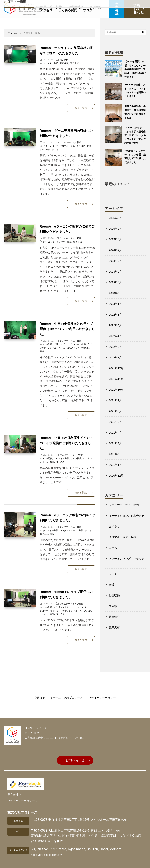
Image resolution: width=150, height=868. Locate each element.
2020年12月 (117, 482)
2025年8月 (116, 235)
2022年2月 (116, 353)
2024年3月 (116, 267)
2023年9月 (116, 278)
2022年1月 (116, 364)
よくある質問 (68, 10)
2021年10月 (117, 396)
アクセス (46, 10)
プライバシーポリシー (105, 689)
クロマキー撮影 (51, 63)
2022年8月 (116, 321)
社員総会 (115, 628)
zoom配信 (48, 340)
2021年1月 (116, 471)
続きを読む (81, 108)
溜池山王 (60, 457)
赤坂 (51, 347)
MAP (125, 807)
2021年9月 (116, 407)
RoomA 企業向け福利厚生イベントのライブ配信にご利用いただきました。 (67, 438)
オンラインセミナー (65, 599)
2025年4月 (116, 246)
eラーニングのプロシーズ (66, 689)
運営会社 (13, 784)
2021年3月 (116, 450)
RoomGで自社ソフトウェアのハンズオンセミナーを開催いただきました (135, 92)
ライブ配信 (46, 344)
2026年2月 (116, 224)
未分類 (113, 617)
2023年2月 (116, 299)
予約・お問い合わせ (137, 9)
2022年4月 (116, 342)
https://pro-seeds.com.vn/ (48, 842)
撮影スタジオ (55, 148)
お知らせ (115, 537)
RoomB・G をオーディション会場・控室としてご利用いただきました (135, 163)
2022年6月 (116, 332)
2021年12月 (117, 375)
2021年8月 (116, 418)
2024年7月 (116, 257)
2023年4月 (116, 289)
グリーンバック (51, 145)
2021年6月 (116, 428)
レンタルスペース (62, 344)
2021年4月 (116, 439)
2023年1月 (116, 310)
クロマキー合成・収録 (71, 141)
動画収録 (66, 63)
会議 (112, 596)
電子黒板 (64, 60)
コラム (113, 559)
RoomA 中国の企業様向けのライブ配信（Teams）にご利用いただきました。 (67, 325)
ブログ (88, 10)
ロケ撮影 (84, 145)
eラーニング (49, 239)
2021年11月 (117, 385)
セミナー (115, 585)
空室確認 (117, 9)
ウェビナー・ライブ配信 (72, 450)
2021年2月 (116, 460)
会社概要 (36, 689)
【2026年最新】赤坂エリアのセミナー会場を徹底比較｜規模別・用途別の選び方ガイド (135, 69)
